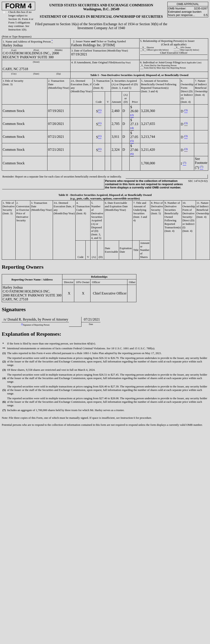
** (22, 324)
